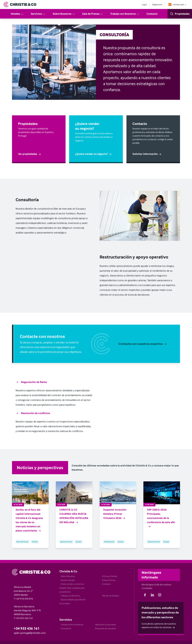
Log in (144, 4)
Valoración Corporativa (105, 624)
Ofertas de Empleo (111, 596)
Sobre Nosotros (64, 14)
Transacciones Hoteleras (72, 624)
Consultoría (66, 628)
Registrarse (157, 4)
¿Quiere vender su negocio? (93, 154)
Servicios (38, 14)
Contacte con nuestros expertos (143, 344)
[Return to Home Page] (20, 4)
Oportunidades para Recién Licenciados (73, 601)
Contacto (152, 14)
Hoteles (17, 14)
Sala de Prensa (93, 14)
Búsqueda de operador (106, 628)
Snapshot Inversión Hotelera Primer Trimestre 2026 (115, 514)
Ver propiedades (30, 154)
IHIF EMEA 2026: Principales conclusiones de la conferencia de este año (161, 518)
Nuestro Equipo (68, 580)
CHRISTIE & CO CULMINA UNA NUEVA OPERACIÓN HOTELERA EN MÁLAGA (74, 516)
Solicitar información (147, 154)
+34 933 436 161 (27, 628)
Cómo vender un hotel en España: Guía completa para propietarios (72, 588)
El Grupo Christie (110, 576)
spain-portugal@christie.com (30, 633)
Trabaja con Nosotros (125, 14)
